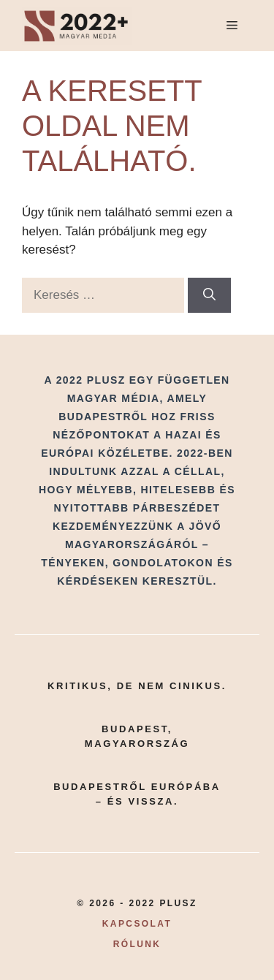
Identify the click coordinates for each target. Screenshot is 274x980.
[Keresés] (209, 295)
